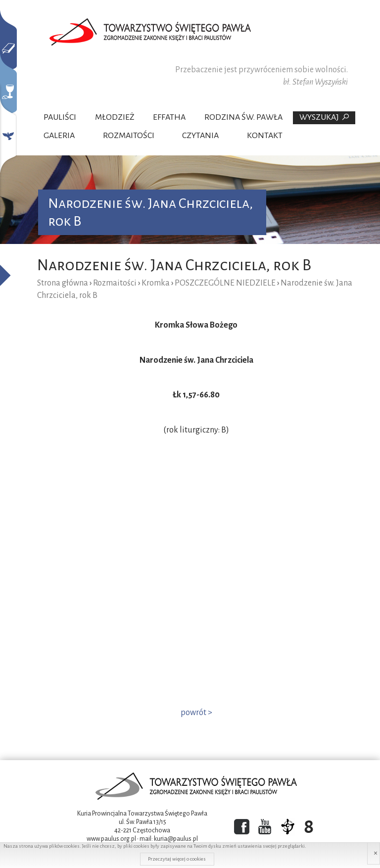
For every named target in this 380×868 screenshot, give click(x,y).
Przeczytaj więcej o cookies (177, 859)
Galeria (59, 136)
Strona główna (63, 283)
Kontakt (265, 136)
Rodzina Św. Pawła (243, 117)
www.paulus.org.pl (111, 839)
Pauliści (60, 117)
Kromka (156, 283)
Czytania (200, 136)
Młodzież (115, 117)
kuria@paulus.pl (176, 839)
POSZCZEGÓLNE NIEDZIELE (225, 283)
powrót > (196, 713)
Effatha (169, 117)
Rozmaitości (129, 136)
